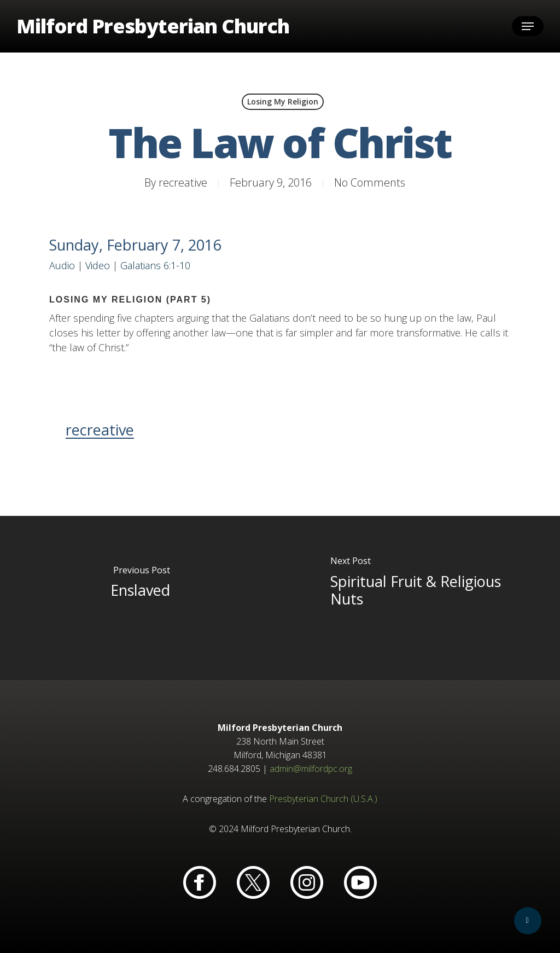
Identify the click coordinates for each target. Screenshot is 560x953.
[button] (528, 27)
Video (98, 265)
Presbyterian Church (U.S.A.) (323, 799)
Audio (62, 265)
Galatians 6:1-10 (155, 265)
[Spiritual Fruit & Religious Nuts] (420, 598)
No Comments (370, 182)
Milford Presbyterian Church (153, 26)
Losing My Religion (283, 101)
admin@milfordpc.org (311, 769)
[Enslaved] (140, 598)
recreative (183, 182)
